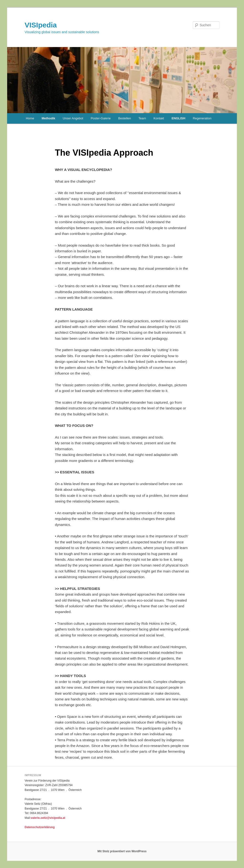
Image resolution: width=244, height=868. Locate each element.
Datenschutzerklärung (40, 827)
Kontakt (159, 118)
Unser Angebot (73, 118)
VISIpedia (41, 25)
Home (30, 118)
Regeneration (202, 118)
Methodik (48, 118)
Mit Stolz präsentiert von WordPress (122, 851)
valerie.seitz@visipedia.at (48, 818)
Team (142, 118)
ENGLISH (178, 118)
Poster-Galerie (101, 118)
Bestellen (125, 118)
